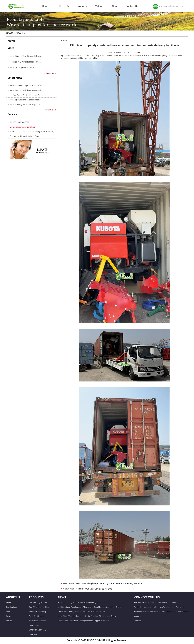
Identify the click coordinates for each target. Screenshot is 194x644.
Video (99, 7)
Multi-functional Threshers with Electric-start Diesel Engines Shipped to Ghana (89, 607)
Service (9, 621)
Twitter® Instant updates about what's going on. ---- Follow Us (159, 607)
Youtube (138, 621)
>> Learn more (50, 73)
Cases (9, 616)
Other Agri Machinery (38, 630)
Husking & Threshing (37, 612)
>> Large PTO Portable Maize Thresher (26, 62)
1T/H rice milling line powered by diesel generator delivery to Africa (109, 583)
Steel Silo (33, 634)
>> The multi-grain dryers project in (25, 104)
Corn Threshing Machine (39, 607)
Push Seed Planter (37, 616)
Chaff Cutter (34, 625)
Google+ (138, 616)
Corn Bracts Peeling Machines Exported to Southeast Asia (81, 612)
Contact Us (132, 7)
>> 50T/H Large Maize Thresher (23, 67)
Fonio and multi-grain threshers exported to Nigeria (78, 603)
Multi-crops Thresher (37, 621)
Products (82, 7)
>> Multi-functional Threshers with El (25, 90)
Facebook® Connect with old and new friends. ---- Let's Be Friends (161, 612)
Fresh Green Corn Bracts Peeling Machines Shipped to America (84, 621)
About (8, 603)
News (115, 7)
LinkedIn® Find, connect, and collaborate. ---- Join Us (156, 603)
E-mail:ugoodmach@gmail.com (23, 127)
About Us (64, 7)
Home (45, 6)
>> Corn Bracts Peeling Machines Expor (26, 95)
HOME (10, 33)
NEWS (19, 33)
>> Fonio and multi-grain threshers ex (26, 86)
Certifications (11, 607)
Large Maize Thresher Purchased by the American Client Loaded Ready (87, 616)
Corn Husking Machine (38, 603)
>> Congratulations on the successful (25, 100)
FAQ (8, 612)
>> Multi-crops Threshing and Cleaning (26, 56)
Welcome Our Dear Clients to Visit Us (94, 589)
